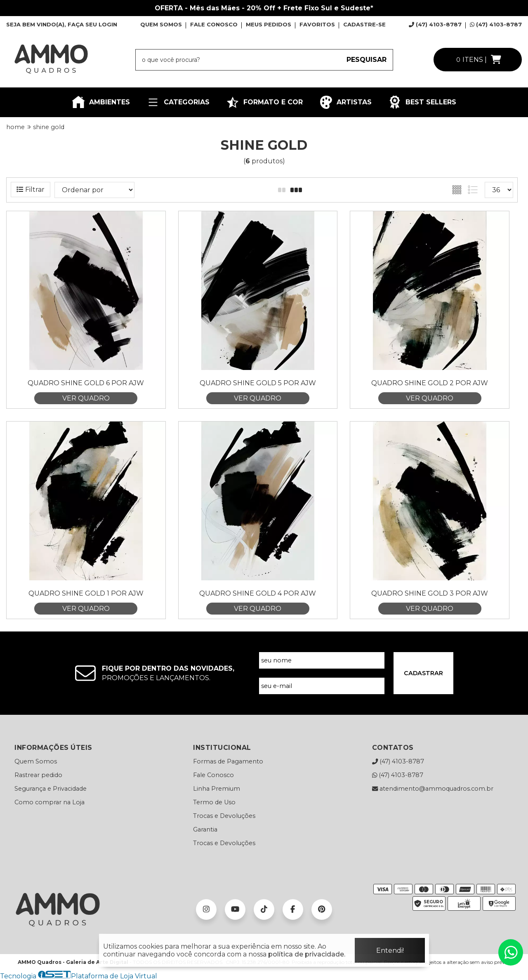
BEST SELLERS (422, 102)
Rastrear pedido (38, 775)
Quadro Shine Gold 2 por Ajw (430, 383)
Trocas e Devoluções (224, 816)
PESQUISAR (367, 60)
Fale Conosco (213, 775)
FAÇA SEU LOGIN (92, 24)
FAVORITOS (317, 24)
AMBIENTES (101, 102)
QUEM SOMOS (161, 24)
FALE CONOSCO (214, 24)
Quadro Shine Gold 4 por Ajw (258, 593)
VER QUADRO (86, 398)
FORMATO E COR (264, 102)
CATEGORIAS (178, 102)
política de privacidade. (307, 954)
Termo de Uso (214, 802)
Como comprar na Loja (49, 802)
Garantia (205, 829)
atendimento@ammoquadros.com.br (433, 789)
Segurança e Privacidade (51, 789)
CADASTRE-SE (364, 24)
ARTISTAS (345, 102)
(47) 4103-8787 (435, 24)
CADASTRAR (423, 673)
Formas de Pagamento (228, 761)
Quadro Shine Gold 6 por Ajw (86, 383)
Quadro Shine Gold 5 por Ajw (258, 383)
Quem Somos (36, 761)
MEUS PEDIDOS (269, 24)
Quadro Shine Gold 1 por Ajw (86, 593)
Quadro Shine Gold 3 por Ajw (430, 593)
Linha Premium (217, 789)
